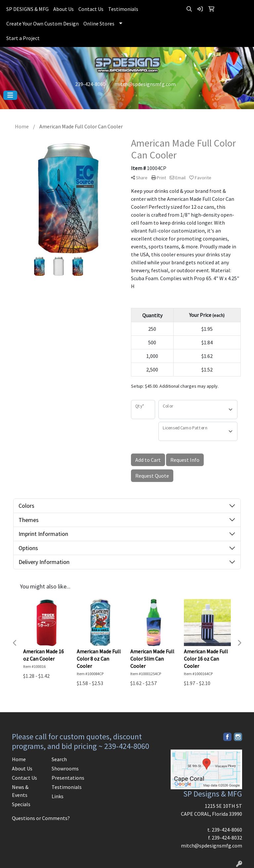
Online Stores (99, 23)
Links (58, 796)
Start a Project (23, 38)
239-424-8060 (90, 84)
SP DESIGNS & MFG (27, 9)
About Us (63, 9)
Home (19, 759)
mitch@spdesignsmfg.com (145, 84)
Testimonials (123, 9)
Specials (21, 804)
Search (59, 759)
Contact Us (91, 9)
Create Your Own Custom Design (42, 23)
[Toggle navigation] (10, 95)
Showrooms (65, 768)
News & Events (20, 791)
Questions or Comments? (41, 818)
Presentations (67, 778)
